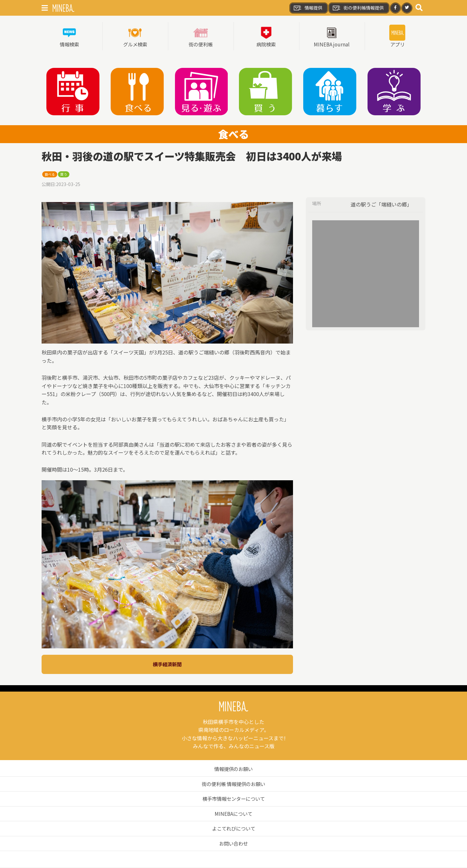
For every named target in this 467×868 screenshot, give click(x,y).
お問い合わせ (233, 844)
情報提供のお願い (233, 769)
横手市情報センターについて (233, 799)
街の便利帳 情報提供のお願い (233, 784)
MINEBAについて (234, 814)
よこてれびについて (233, 829)
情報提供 (308, 8)
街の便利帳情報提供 (358, 8)
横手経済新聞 (167, 665)
